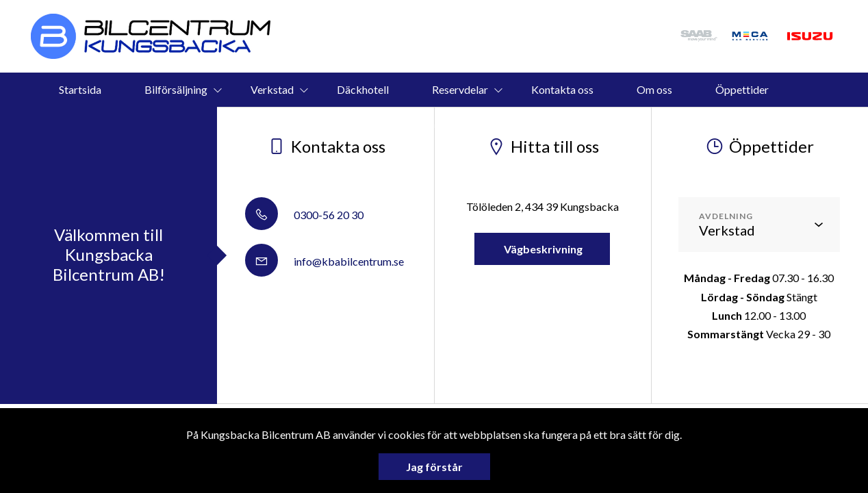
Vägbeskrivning (542, 249)
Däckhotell (363, 89)
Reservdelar (460, 89)
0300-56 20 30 (304, 215)
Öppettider (742, 89)
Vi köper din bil (413, 124)
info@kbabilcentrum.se (324, 261)
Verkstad (272, 89)
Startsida (80, 89)
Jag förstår (434, 467)
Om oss (654, 89)
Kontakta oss (562, 89)
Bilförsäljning (176, 89)
